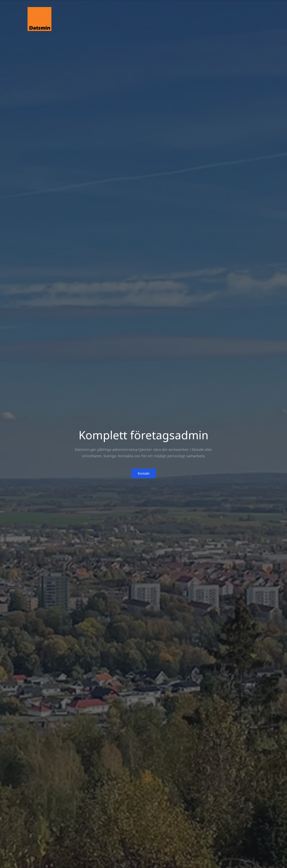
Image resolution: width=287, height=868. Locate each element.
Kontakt (144, 473)
